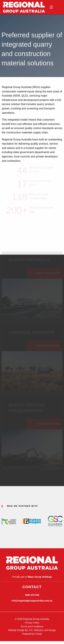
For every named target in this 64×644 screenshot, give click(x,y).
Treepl (39, 634)
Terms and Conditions (32, 626)
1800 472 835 (32, 595)
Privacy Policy (32, 623)
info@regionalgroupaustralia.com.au (32, 601)
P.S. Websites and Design (43, 630)
